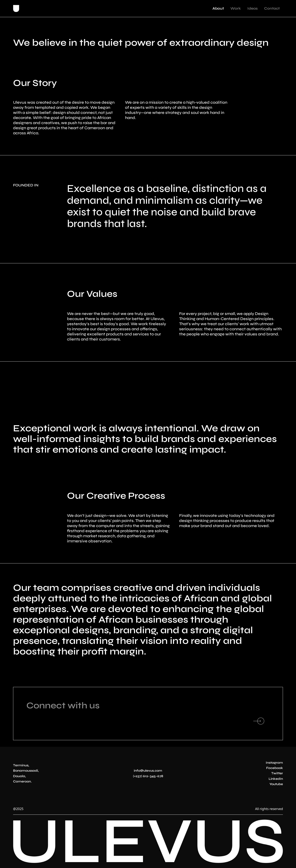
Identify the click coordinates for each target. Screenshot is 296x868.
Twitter (277, 773)
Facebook (275, 768)
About (218, 8)
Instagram (274, 763)
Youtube (276, 784)
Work (236, 8)
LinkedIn (276, 779)
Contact (272, 8)
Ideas (252, 8)
